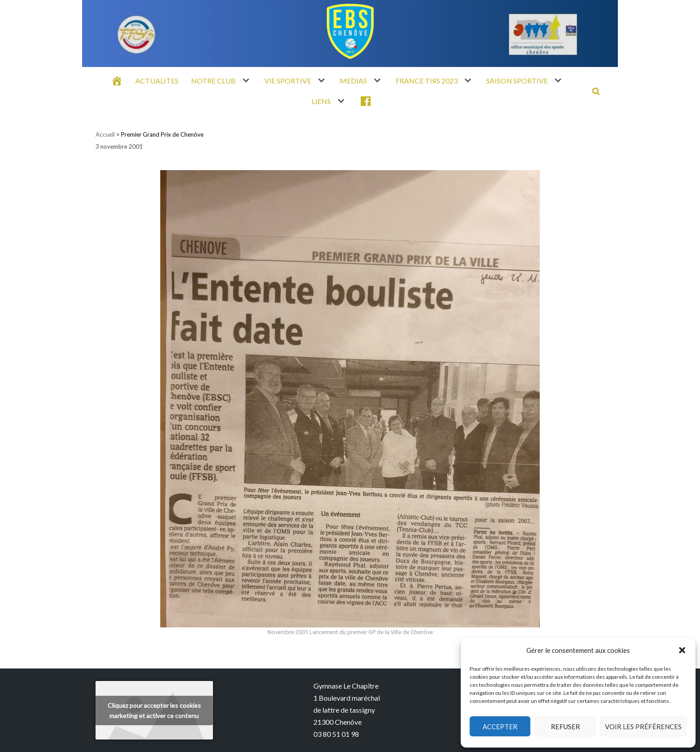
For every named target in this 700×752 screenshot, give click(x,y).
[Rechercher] (596, 91)
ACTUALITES (157, 81)
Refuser (565, 727)
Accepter (500, 727)
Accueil (105, 134)
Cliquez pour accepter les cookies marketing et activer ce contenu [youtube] (154, 710)
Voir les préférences (643, 727)
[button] (682, 650)
